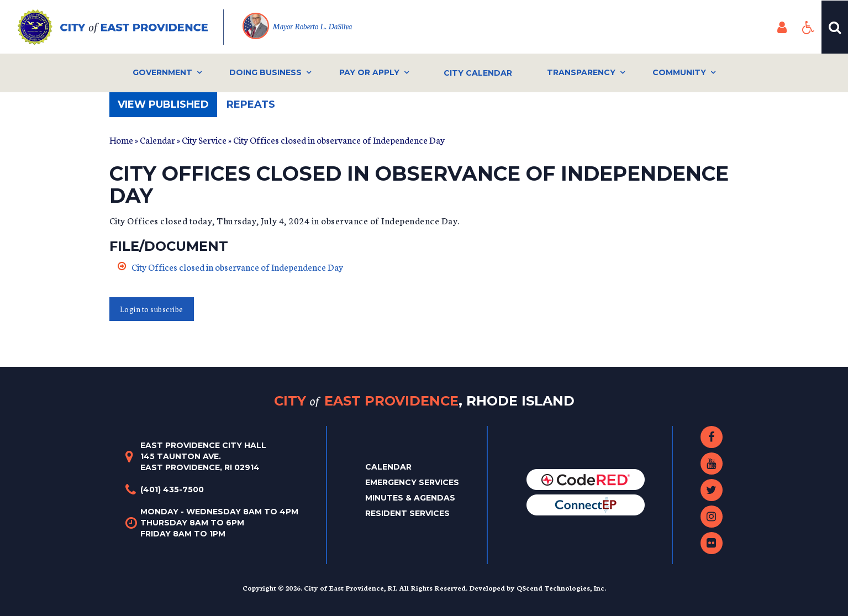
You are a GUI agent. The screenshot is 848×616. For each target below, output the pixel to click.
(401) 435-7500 (172, 489)
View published (167, 107)
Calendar (157, 139)
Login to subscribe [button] (152, 309)
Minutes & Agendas (410, 498)
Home (121, 139)
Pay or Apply (369, 72)
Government (162, 72)
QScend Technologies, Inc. (561, 588)
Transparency (581, 72)
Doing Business (265, 72)
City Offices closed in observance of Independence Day (237, 267)
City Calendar (478, 73)
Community (679, 72)
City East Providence (424, 401)
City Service (204, 139)
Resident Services (407, 513)
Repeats (251, 104)
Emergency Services (412, 482)
